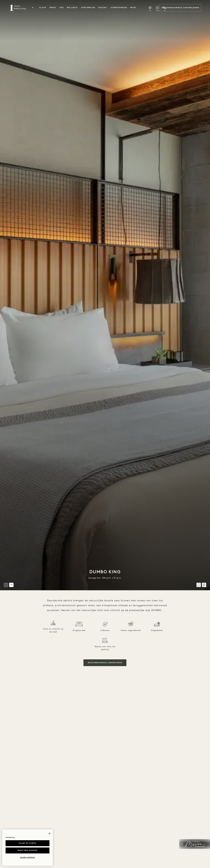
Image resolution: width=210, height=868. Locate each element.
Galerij (103, 8)
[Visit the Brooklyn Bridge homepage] (18, 8)
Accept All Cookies (27, 843)
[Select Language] (150, 9)
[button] (33, 8)
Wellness (72, 8)
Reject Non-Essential (27, 850)
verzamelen (88, 8)
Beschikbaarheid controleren (180, 8)
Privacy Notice (27, 837)
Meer (133, 8)
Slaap (43, 8)
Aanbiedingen (119, 8)
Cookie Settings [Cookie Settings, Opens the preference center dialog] (28, 858)
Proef (53, 8)
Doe (62, 8)
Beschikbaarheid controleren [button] (105, 663)
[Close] (49, 820)
